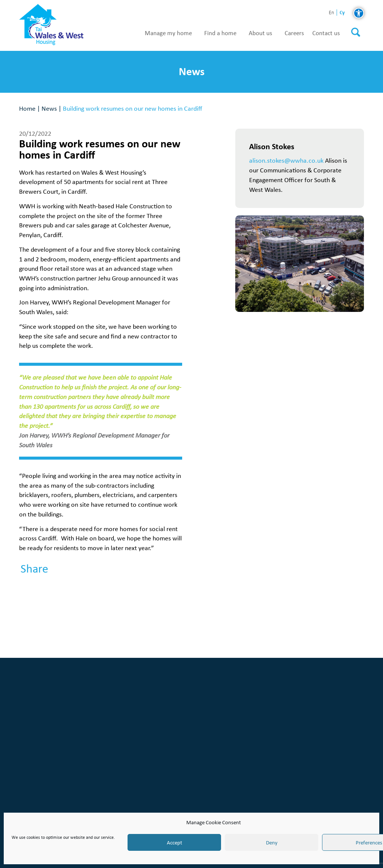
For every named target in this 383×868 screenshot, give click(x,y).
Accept (174, 843)
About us (261, 33)
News (49, 108)
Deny (272, 843)
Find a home (220, 33)
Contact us (326, 33)
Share (34, 569)
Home (27, 108)
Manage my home (168, 33)
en (331, 13)
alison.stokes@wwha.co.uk (286, 160)
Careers (294, 33)
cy (342, 13)
